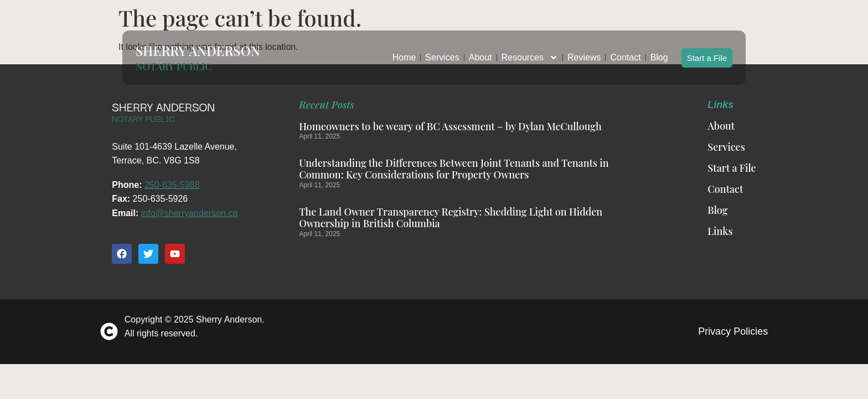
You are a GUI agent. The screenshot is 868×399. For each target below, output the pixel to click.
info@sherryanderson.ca (190, 213)
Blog (659, 52)
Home (404, 52)
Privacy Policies (733, 331)
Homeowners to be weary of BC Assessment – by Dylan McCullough (450, 126)
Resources (530, 53)
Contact (625, 52)
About (480, 52)
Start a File (707, 52)
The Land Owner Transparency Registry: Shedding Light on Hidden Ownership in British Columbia (451, 218)
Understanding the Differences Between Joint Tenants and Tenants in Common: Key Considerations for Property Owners (454, 169)
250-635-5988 (172, 185)
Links (720, 231)
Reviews (584, 52)
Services (442, 52)
